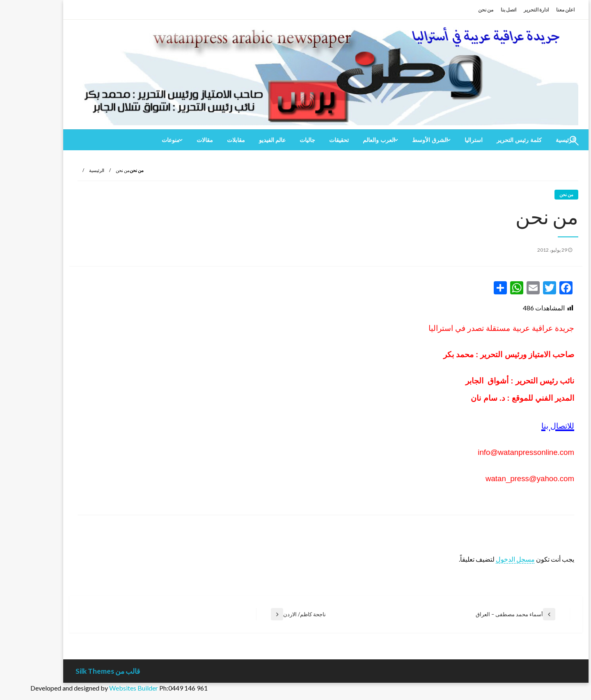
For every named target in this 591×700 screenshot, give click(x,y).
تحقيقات (309, 140)
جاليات (277, 140)
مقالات (174, 140)
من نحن (455, 10)
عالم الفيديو (242, 140)
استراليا (443, 140)
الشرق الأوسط (400, 140)
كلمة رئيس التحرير (489, 140)
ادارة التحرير (506, 10)
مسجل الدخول (485, 559)
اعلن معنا (535, 10)
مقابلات (206, 140)
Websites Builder (103, 688)
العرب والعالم (349, 140)
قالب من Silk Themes (77, 671)
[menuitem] (489, 140)
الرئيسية (66, 170)
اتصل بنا (478, 10)
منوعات (140, 140)
